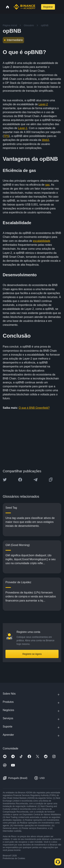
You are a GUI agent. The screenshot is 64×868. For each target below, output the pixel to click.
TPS (6, 136)
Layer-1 (23, 128)
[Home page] (24, 7)
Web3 (46, 140)
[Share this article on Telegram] (35, 480)
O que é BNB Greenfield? (34, 408)
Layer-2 (43, 104)
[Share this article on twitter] (5, 480)
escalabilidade (42, 241)
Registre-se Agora (32, 654)
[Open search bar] (38, 7)
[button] (59, 7)
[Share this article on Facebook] (20, 480)
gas (47, 185)
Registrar (48, 7)
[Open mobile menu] (59, 7)
